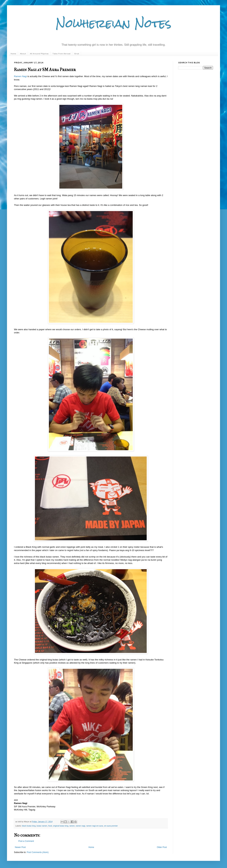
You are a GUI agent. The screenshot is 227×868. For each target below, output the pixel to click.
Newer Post (20, 847)
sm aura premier (111, 826)
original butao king (61, 826)
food (50, 826)
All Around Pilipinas (39, 54)
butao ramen (42, 826)
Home (13, 54)
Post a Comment (26, 841)
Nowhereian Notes (113, 23)
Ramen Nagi (20, 76)
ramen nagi (80, 826)
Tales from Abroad (61, 54)
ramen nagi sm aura (95, 826)
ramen (72, 826)
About (23, 54)
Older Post (162, 847)
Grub (77, 54)
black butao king (29, 826)
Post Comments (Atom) (38, 852)
